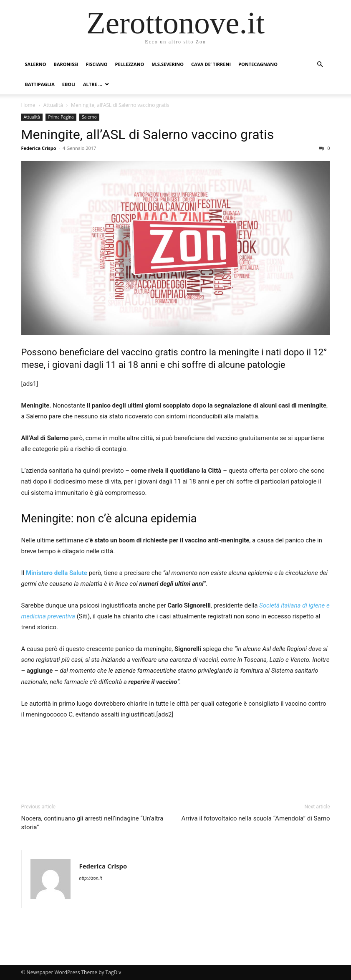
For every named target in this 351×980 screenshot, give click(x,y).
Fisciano (97, 64)
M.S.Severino (168, 64)
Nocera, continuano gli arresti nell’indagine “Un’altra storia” (92, 823)
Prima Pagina (61, 117)
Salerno (36, 64)
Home (28, 105)
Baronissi (66, 64)
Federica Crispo (39, 148)
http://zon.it (91, 878)
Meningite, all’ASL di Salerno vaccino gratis (148, 134)
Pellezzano (130, 64)
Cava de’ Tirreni (211, 64)
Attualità (53, 105)
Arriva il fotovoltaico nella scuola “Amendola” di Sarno (256, 818)
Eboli (69, 84)
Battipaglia (40, 84)
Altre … (93, 84)
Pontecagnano (258, 64)
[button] (320, 65)
